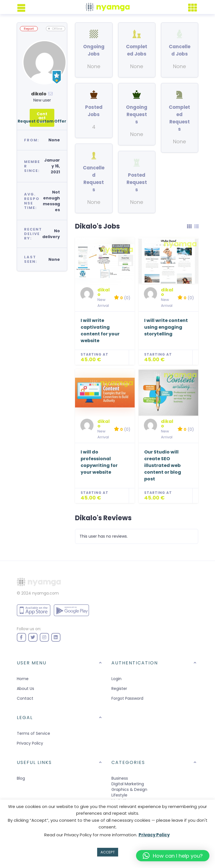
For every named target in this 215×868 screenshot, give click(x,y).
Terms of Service (33, 733)
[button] (173, 856)
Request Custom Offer (42, 121)
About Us (25, 689)
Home (23, 679)
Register (119, 689)
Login (116, 679)
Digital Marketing (128, 784)
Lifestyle (119, 795)
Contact (25, 698)
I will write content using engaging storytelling (166, 327)
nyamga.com (45, 593)
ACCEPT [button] (108, 852)
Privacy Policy (30, 743)
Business (120, 778)
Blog (21, 778)
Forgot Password (127, 698)
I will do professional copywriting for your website (99, 462)
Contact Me (42, 118)
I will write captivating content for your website (100, 331)
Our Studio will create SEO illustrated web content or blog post (163, 465)
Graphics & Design (129, 789)
